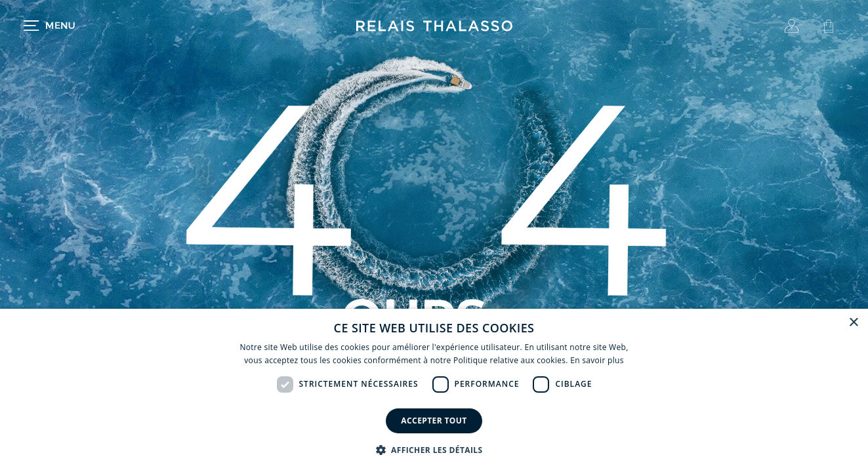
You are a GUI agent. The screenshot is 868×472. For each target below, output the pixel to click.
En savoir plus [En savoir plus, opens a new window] (597, 360)
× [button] (853, 323)
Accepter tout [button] (434, 421)
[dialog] (434, 390)
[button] (434, 450)
